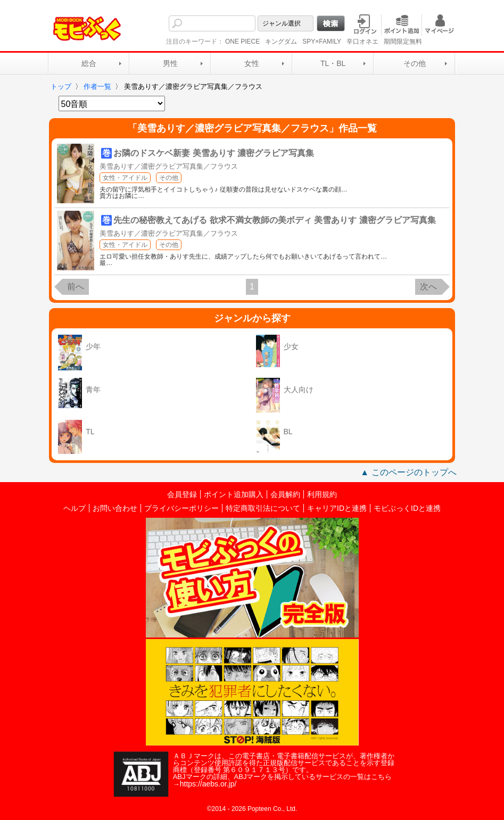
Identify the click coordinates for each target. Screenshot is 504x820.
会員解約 (285, 494)
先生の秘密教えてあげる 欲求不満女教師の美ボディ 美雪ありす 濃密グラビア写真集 (274, 220)
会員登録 (182, 494)
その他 (415, 63)
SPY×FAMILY (322, 42)
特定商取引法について (263, 508)
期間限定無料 (403, 42)
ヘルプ (75, 508)
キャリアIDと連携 (337, 508)
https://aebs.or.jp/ (208, 784)
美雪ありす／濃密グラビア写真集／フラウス (169, 166)
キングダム (281, 42)
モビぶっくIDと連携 (407, 508)
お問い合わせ (115, 508)
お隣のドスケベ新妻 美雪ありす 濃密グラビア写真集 (214, 153)
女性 (252, 63)
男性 (170, 63)
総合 (89, 63)
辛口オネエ (362, 42)
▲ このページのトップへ (408, 472)
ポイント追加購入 (234, 494)
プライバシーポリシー (181, 508)
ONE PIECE (242, 42)
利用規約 (322, 494)
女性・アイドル (125, 178)
